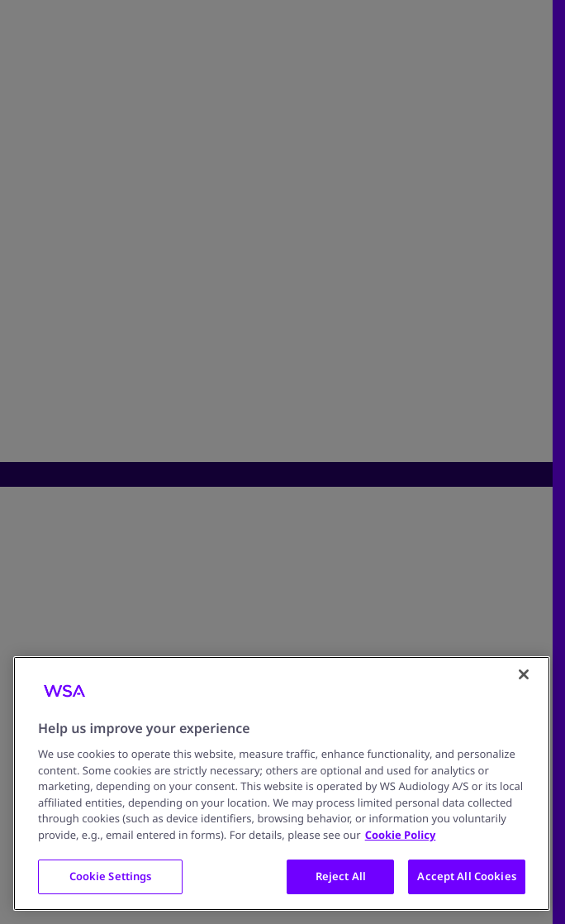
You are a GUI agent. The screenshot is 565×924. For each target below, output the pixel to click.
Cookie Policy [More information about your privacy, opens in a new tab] (401, 835)
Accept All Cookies (466, 876)
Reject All (341, 876)
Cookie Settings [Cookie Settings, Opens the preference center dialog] (111, 876)
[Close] (524, 674)
